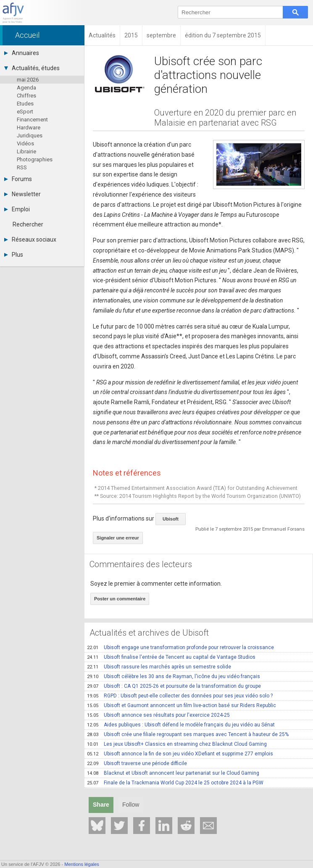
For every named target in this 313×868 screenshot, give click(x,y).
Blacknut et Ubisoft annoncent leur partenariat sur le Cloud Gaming (173, 773)
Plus (14, 255)
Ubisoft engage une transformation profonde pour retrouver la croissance (180, 647)
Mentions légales (82, 864)
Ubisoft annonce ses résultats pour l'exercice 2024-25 (158, 715)
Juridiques (30, 135)
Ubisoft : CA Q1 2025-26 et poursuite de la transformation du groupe (174, 686)
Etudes (25, 104)
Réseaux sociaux (30, 239)
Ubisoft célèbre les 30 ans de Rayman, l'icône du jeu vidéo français (174, 676)
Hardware (29, 128)
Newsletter (22, 194)
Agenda (26, 88)
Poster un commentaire (120, 599)
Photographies (35, 159)
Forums (18, 179)
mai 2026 (28, 80)
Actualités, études (32, 68)
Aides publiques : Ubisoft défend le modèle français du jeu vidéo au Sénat (181, 725)
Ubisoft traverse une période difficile (137, 763)
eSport (25, 112)
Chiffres (26, 96)
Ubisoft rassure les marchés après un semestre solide (159, 667)
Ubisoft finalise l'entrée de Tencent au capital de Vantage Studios (171, 657)
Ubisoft (171, 519)
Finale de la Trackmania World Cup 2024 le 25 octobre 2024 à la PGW (175, 783)
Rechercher (28, 224)
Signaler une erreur (118, 538)
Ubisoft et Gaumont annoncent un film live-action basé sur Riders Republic (181, 705)
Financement (32, 120)
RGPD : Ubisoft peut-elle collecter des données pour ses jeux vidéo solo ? (180, 696)
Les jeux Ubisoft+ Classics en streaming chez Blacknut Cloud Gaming (177, 744)
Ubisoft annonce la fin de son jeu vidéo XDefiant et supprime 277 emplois (180, 754)
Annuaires (22, 53)
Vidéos (25, 143)
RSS (22, 167)
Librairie (26, 151)
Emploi (17, 209)
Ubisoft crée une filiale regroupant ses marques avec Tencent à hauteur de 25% (188, 734)
